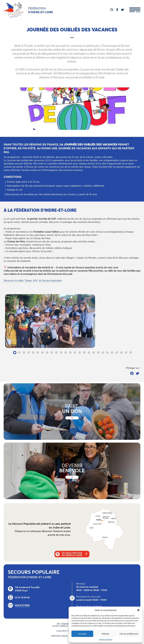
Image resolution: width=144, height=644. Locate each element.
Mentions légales (106, 639)
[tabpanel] (73, 321)
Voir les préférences (129, 634)
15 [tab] (80, 353)
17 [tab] (89, 353)
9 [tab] (52, 353)
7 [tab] (43, 353)
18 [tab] (94, 353)
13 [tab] (70, 353)
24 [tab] (121, 353)
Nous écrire (22, 605)
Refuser (106, 634)
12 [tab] (66, 353)
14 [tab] (75, 353)
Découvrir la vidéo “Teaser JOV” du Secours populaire (33, 280)
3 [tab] (24, 353)
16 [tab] (84, 353)
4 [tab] (29, 353)
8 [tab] (47, 353)
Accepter (82, 634)
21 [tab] (108, 353)
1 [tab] (15, 353)
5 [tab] (33, 353)
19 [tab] (98, 353)
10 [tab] (56, 353)
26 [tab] (131, 353)
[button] (138, 610)
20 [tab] (103, 353)
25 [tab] (126, 353)
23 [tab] (117, 353)
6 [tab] (38, 353)
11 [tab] (61, 353)
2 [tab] (19, 353)
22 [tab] (112, 353)
